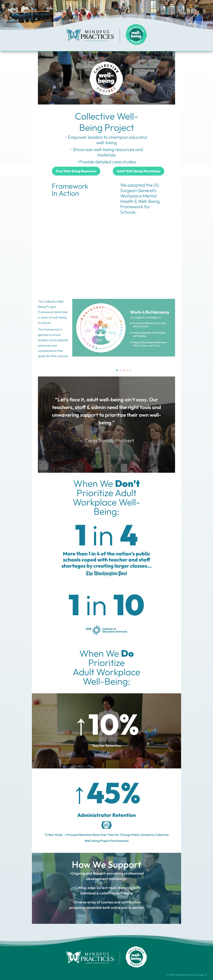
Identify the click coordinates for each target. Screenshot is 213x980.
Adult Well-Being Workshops (138, 171)
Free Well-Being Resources (76, 171)
